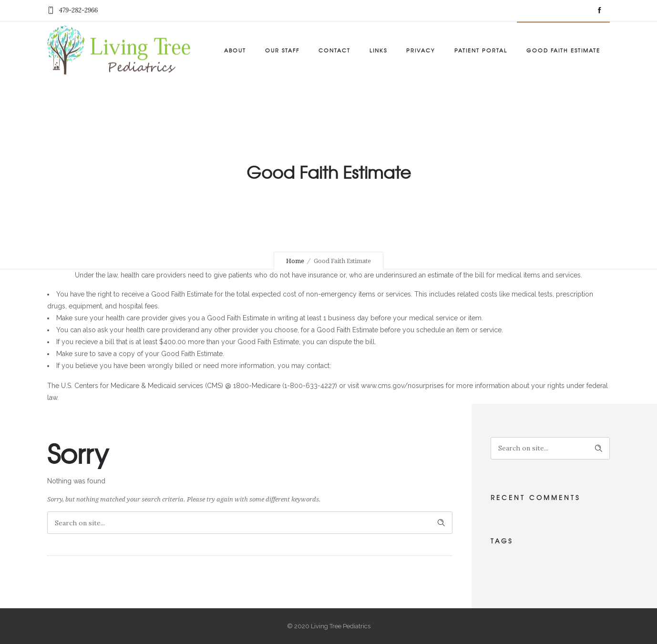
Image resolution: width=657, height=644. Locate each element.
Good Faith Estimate (563, 50)
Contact (334, 50)
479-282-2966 (78, 10)
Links (378, 50)
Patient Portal (481, 50)
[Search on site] (250, 523)
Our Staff (282, 50)
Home (295, 261)
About (235, 50)
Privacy (421, 50)
